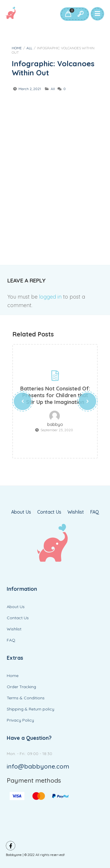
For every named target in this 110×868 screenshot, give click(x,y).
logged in (50, 297)
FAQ (95, 512)
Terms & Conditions (26, 698)
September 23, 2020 (57, 430)
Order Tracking (21, 687)
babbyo (55, 424)
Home (17, 48)
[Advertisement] (55, 167)
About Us (21, 512)
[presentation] (23, 401)
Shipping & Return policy (31, 709)
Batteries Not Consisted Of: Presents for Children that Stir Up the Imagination (55, 395)
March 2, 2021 (30, 89)
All (29, 48)
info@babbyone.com (38, 766)
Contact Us (49, 512)
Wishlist (76, 512)
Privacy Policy (20, 720)
